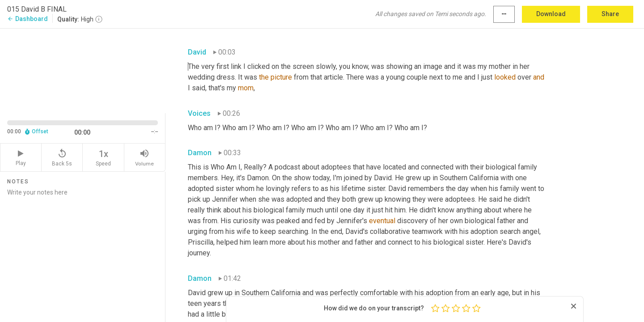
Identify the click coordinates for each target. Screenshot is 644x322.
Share (610, 14)
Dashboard (28, 19)
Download (551, 14)
